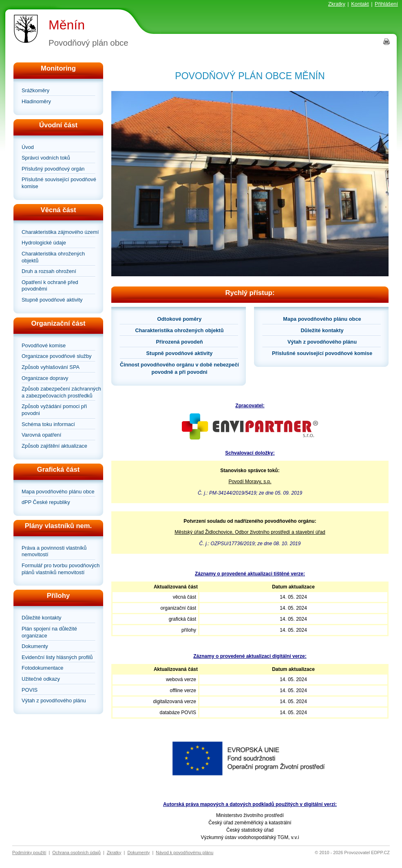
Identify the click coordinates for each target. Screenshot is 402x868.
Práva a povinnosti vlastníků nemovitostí (54, 551)
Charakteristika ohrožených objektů (53, 257)
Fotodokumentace (42, 668)
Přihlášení (386, 4)
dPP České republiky (46, 502)
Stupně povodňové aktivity (52, 300)
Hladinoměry (36, 101)
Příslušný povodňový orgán (53, 169)
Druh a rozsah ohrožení (49, 271)
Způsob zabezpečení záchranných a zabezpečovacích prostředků (61, 392)
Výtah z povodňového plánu (54, 700)
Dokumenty (35, 646)
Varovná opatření (41, 435)
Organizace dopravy (45, 378)
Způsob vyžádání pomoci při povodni (54, 410)
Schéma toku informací (48, 424)
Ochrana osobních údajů (76, 852)
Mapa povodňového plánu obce (58, 492)
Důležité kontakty (41, 618)
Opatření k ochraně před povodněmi (50, 286)
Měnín (67, 25)
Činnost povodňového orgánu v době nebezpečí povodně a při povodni (179, 368)
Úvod (28, 147)
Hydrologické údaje (44, 243)
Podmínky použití (29, 852)
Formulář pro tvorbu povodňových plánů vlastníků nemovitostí (61, 569)
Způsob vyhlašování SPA (51, 367)
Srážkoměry (35, 90)
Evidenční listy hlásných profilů (57, 657)
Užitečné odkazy (41, 679)
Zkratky (337, 4)
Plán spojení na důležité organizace (49, 632)
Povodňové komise (44, 345)
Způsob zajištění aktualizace (54, 446)
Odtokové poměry (180, 319)
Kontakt (360, 4)
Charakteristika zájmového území (60, 232)
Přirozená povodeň (179, 342)
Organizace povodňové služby (56, 356)
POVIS (30, 690)
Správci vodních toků (46, 158)
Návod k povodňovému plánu (184, 852)
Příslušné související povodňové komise (59, 183)
